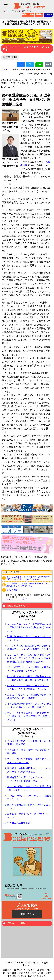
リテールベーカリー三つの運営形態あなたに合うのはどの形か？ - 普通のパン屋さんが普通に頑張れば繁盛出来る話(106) (29, 658)
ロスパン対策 (12, 590)
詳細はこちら (27, 914)
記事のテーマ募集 (16, 923)
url (49, 64)
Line (39, 64)
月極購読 (39, 14)
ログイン (48, 14)
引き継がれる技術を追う (20, 823)
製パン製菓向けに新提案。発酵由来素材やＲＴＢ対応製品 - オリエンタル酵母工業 (28, 585)
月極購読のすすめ (16, 606)
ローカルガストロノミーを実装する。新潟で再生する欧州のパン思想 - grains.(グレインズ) (28, 578)
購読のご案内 (28, 14)
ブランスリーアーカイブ (16, 599)
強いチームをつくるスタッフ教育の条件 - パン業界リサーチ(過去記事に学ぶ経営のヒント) (29, 716)
